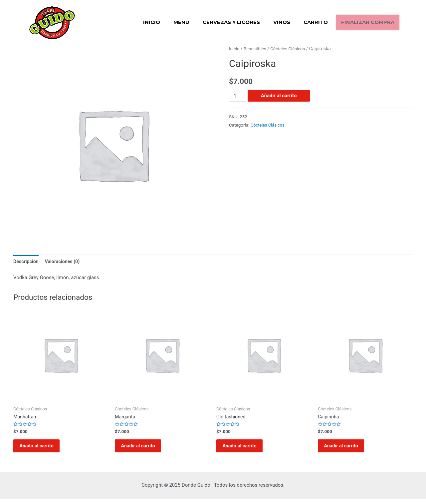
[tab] (27, 262)
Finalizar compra (368, 22)
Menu (181, 22)
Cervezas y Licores (231, 22)
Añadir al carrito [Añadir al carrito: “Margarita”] (143, 449)
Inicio (152, 22)
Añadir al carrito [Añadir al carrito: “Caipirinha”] (346, 449)
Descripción (27, 261)
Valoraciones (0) (65, 261)
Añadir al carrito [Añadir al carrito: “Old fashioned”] (244, 449)
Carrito (316, 22)
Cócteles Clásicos (291, 49)
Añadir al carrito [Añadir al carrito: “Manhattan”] (41, 449)
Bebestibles (256, 49)
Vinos (282, 22)
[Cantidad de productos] (238, 96)
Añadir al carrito (280, 96)
